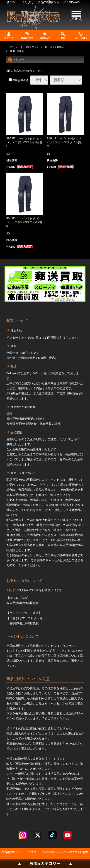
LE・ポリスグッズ (29, 47)
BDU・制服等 (17, 51)
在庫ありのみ (19, 80)
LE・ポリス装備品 (54, 47)
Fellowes (72, 852)
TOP (11, 47)
